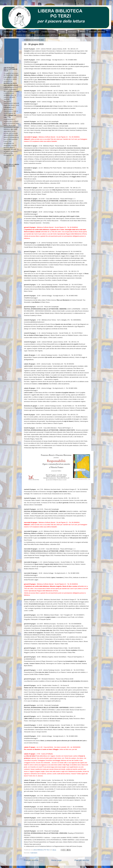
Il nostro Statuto (22, 32)
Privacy (83, 32)
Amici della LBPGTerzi (97, 32)
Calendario (34, 853)
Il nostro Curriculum (48, 32)
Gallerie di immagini (24, 35)
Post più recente (31, 860)
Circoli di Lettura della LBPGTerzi (46, 35)
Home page (8, 32)
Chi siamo (34, 32)
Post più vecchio (82, 860)
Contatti (62, 32)
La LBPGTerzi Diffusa (69, 35)
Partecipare (72, 32)
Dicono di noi (8, 35)
